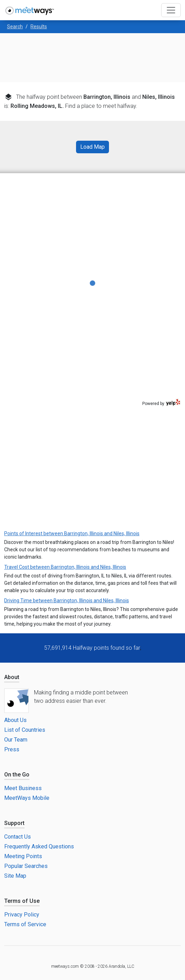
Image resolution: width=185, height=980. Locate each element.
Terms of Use (22, 901)
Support (14, 823)
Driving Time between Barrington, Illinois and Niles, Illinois (67, 600)
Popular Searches (26, 866)
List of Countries (25, 730)
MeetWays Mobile (27, 798)
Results (39, 27)
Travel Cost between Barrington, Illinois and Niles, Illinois (65, 567)
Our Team (16, 740)
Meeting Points (23, 856)
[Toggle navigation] (171, 10)
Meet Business (23, 788)
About (12, 677)
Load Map (92, 147)
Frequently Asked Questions (39, 846)
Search (15, 27)
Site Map (15, 876)
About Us (15, 720)
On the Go (17, 775)
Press (12, 749)
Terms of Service (25, 924)
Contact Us (18, 837)
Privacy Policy (22, 915)
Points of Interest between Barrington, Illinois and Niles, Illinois (72, 533)
